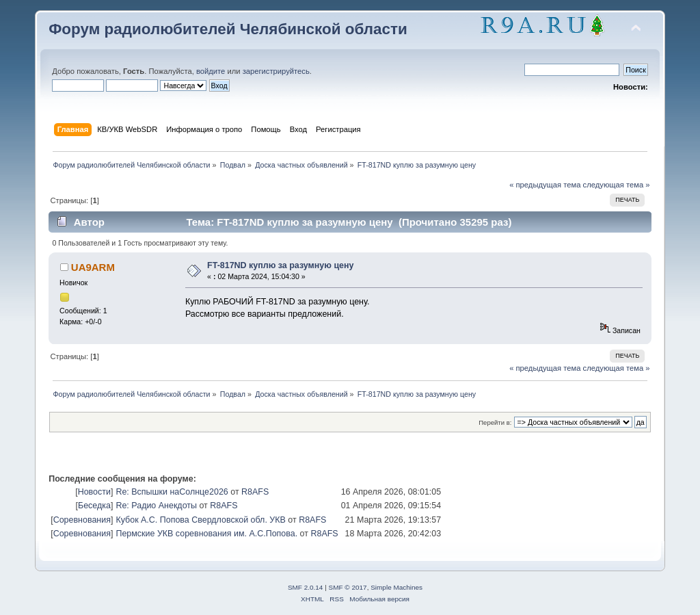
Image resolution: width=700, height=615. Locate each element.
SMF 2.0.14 (306, 587)
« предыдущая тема (545, 185)
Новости (94, 492)
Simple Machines (396, 587)
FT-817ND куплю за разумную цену (280, 265)
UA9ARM (93, 267)
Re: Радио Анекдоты (156, 506)
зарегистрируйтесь (276, 71)
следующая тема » (617, 185)
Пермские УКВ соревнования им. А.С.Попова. (206, 534)
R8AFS (255, 492)
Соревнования (82, 520)
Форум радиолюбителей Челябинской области (228, 29)
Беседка (94, 506)
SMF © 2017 (348, 587)
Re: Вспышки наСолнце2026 (172, 492)
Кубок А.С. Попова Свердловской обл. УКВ (200, 520)
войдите (211, 71)
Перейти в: (495, 422)
